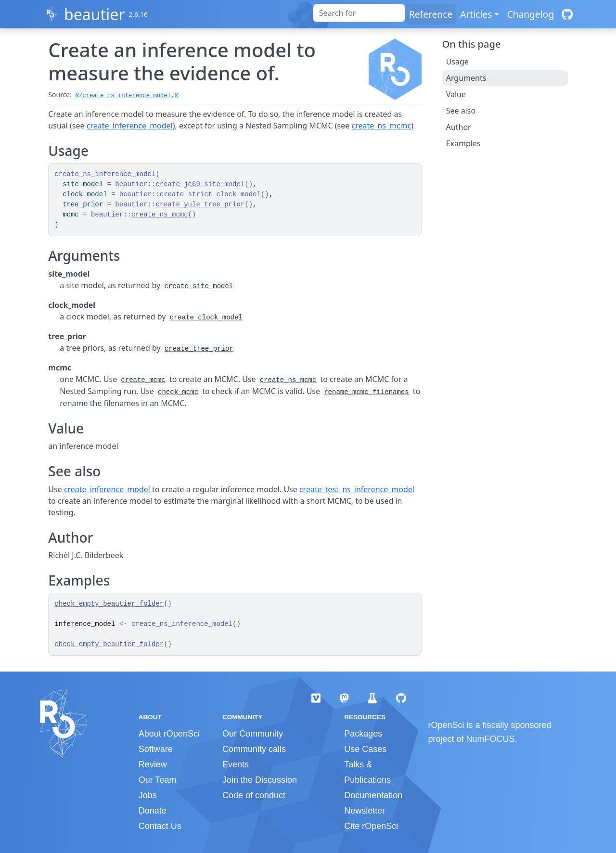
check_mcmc (178, 392)
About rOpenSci (169, 734)
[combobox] (359, 13)
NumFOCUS (491, 739)
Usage (457, 62)
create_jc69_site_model (200, 184)
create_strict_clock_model (210, 194)
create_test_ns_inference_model (357, 489)
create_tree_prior (199, 349)
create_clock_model (206, 318)
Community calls (254, 749)
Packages (363, 734)
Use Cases (365, 749)
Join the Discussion (260, 780)
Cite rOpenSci (371, 826)
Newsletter (365, 811)
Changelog (530, 14)
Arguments (466, 78)
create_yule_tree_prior (200, 204)
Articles (476, 14)
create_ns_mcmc (381, 126)
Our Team (158, 780)
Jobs (148, 795)
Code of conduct (254, 795)
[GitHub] (567, 14)
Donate (153, 811)
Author (459, 127)
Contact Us (160, 826)
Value (456, 94)
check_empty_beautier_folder (109, 604)
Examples (463, 143)
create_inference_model (130, 126)
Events (236, 764)
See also (461, 111)
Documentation (373, 795)
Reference (431, 14)
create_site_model (199, 286)
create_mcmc (143, 380)
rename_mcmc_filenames (366, 392)
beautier (95, 14)
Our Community (253, 734)
